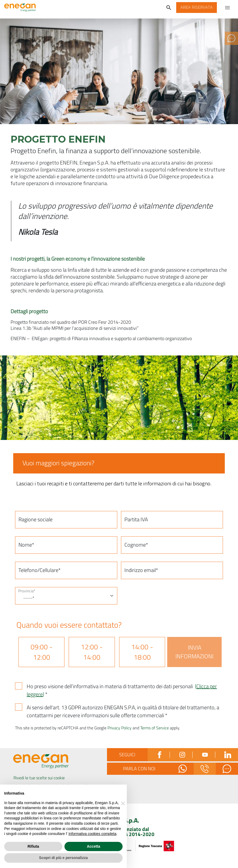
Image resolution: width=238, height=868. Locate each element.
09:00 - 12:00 (42, 652)
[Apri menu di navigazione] (227, 8)
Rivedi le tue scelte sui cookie (39, 778)
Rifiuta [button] (33, 846)
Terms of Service (155, 728)
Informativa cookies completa (92, 834)
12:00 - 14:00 (92, 652)
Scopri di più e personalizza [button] (63, 858)
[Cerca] (169, 8)
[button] (197, 8)
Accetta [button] (94, 846)
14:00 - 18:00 (142, 652)
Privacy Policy (120, 728)
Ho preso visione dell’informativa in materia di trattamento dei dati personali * (122, 690)
